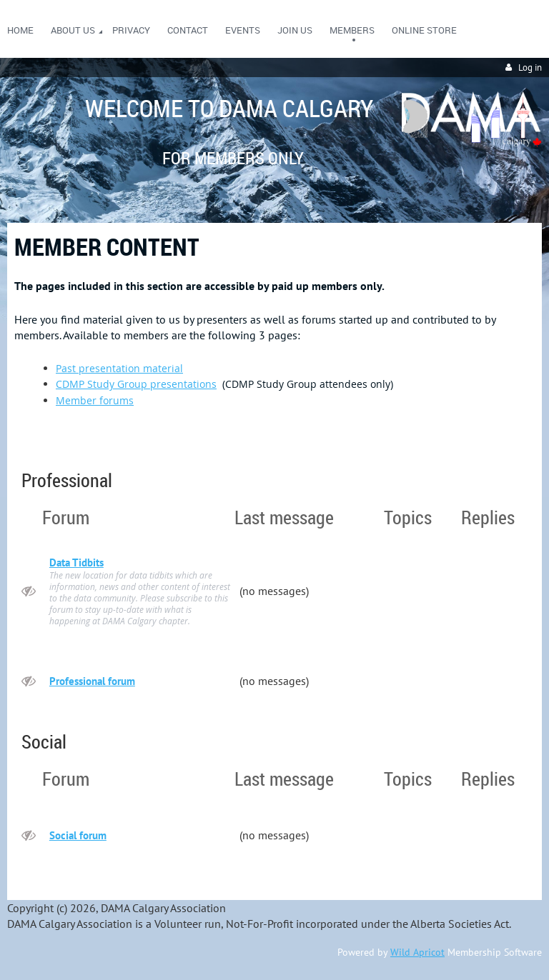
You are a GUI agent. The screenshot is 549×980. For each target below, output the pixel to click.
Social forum (78, 835)
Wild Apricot (417, 952)
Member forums (95, 400)
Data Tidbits (76, 562)
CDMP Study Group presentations (136, 384)
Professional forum (92, 681)
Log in (530, 67)
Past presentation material (119, 368)
